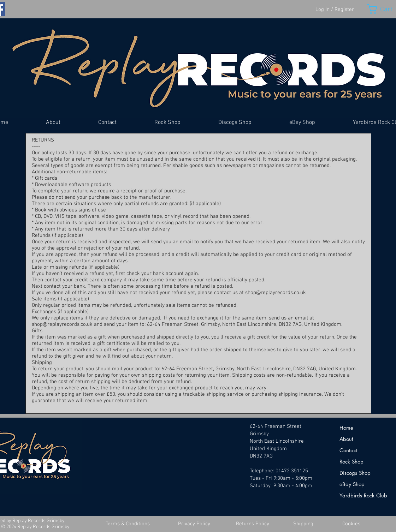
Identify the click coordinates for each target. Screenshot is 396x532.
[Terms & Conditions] (128, 524)
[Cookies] (351, 524)
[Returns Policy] (253, 524)
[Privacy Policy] (194, 524)
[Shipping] (303, 524)
